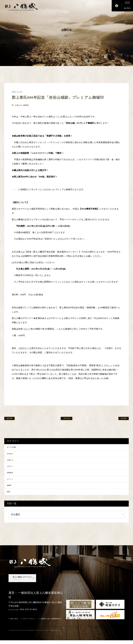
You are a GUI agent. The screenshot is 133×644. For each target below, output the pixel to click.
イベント (14, 485)
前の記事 (13, 420)
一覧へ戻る (66, 420)
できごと (14, 470)
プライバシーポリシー (35, 623)
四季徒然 (14, 477)
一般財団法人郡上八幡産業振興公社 (64, 623)
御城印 (13, 492)
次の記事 (120, 420)
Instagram (14, 455)
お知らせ (14, 463)
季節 (11, 500)
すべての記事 (16, 448)
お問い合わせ (16, 623)
